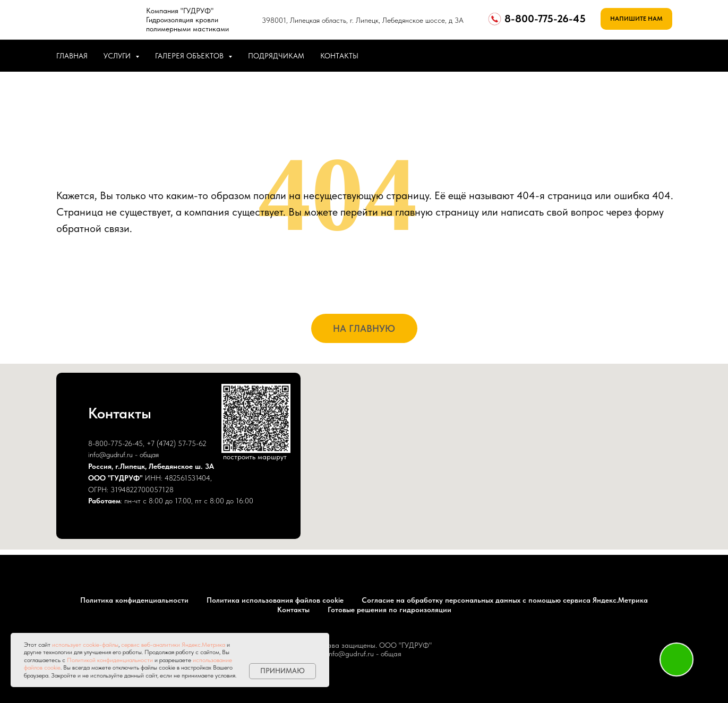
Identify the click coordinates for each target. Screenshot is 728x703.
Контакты (293, 610)
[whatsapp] (638, 56)
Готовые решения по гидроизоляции (389, 610)
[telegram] (662, 56)
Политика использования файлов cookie (275, 600)
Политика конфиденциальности (134, 600)
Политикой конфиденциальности (110, 660)
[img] (97, 18)
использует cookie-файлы (85, 645)
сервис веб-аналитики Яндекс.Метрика (173, 645)
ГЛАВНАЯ (72, 56)
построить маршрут (255, 457)
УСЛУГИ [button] (118, 56)
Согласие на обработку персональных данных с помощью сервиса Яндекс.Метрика (505, 600)
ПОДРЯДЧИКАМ (276, 56)
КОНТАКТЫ (339, 56)
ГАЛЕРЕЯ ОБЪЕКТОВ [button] (190, 56)
